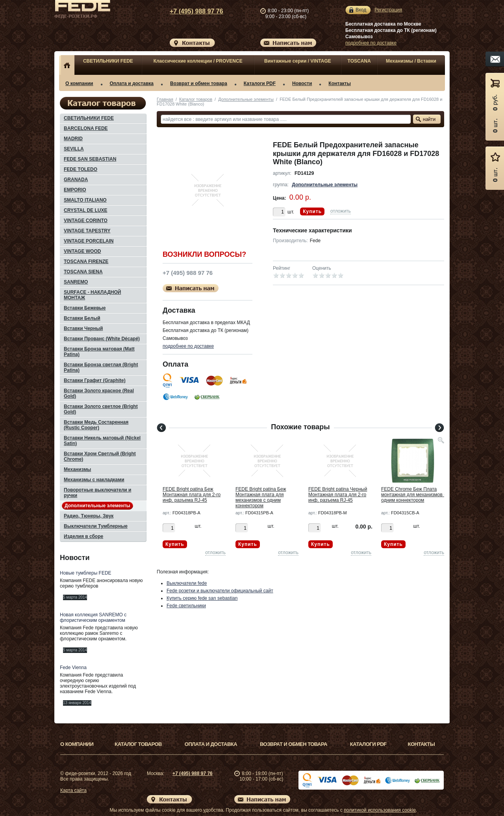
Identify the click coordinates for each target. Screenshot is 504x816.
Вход (361, 10)
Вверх (474, 791)
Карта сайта (73, 790)
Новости (302, 83)
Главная (165, 99)
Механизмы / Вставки (411, 61)
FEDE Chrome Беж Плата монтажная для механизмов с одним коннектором (414, 495)
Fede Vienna (73, 668)
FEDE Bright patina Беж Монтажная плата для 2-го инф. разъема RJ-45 (192, 495)
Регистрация (388, 10)
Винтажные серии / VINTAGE (298, 61)
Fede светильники (186, 606)
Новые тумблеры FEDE (86, 573)
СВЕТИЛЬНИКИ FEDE (108, 61)
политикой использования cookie (380, 810)
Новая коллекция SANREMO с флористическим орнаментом (93, 618)
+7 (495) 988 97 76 (189, 11)
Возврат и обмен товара (199, 83)
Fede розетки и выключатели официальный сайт (220, 591)
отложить (341, 211)
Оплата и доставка (132, 83)
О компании (79, 83)
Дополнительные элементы (246, 99)
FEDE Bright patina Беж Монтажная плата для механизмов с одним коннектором (261, 497)
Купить (312, 211)
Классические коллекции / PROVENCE (198, 61)
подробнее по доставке (371, 43)
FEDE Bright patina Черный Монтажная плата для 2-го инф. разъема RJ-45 (338, 495)
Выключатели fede (187, 583)
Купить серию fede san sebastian (202, 598)
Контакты (340, 83)
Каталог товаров (196, 99)
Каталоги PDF (260, 83)
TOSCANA (359, 61)
